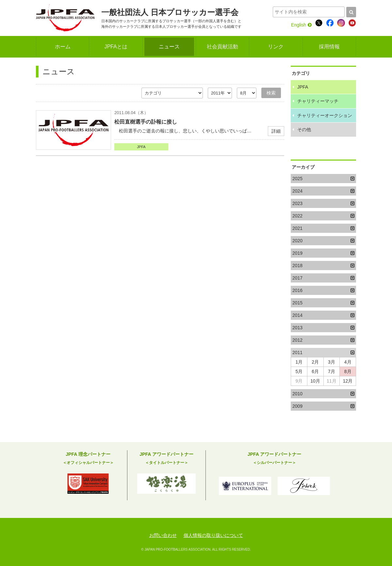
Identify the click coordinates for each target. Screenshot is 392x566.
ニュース (169, 47)
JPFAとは (116, 47)
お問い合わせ (163, 535)
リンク (276, 47)
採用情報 (329, 47)
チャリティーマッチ (318, 101)
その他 (304, 129)
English (301, 25)
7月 (332, 371)
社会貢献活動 (222, 47)
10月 (315, 381)
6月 (315, 371)
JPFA (141, 147)
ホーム (63, 47)
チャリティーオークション (325, 115)
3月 (332, 362)
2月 (315, 362)
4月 (348, 362)
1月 (299, 362)
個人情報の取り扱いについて (213, 535)
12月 (348, 381)
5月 (299, 371)
